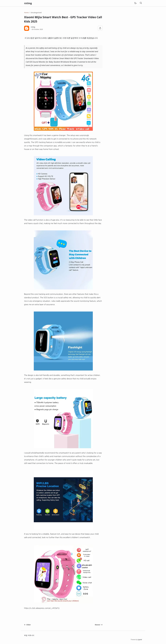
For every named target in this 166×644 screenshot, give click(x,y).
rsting (28, 3)
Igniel (140, 640)
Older (27, 625)
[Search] (141, 3)
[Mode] (135, 3)
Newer (99, 625)
